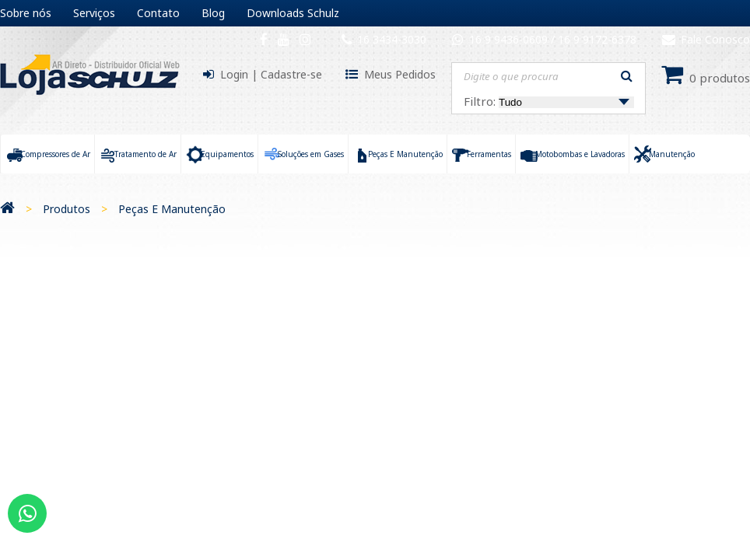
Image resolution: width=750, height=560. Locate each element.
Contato (158, 13)
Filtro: (549, 101)
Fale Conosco (706, 39)
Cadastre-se (291, 74)
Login (234, 74)
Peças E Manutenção (172, 209)
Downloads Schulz (293, 13)
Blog (213, 13)
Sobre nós (26, 13)
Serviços (94, 13)
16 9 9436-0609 (510, 39)
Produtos (67, 209)
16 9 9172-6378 (597, 39)
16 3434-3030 (392, 39)
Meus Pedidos (400, 74)
